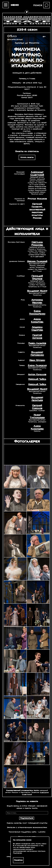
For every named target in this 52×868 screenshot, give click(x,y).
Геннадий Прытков (37, 277)
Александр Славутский (37, 173)
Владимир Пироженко (37, 354)
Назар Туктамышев (37, 416)
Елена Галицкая (37, 366)
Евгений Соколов (37, 407)
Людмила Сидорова (37, 329)
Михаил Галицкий (37, 261)
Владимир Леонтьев (37, 399)
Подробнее (17, 853)
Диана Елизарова (37, 321)
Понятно (18, 860)
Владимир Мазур (37, 291)
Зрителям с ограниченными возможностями (27, 827)
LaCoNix (42, 832)
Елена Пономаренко (37, 312)
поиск (38, 5)
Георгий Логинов (37, 337)
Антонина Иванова (37, 301)
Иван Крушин (37, 360)
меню (15, 5)
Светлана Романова (37, 244)
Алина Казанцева (37, 427)
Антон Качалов (37, 374)
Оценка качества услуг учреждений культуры (27, 823)
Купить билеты (27, 157)
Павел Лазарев (37, 343)
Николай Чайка (37, 379)
